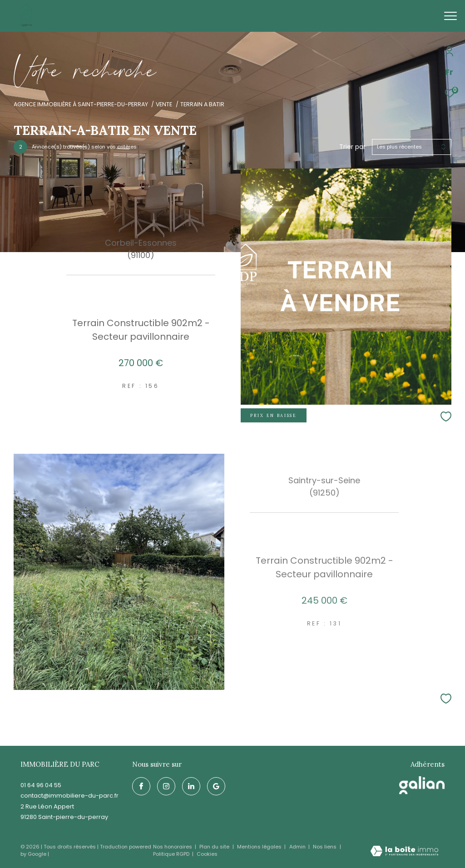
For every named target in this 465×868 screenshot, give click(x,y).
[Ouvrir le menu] (450, 16)
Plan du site (215, 847)
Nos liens (325, 847)
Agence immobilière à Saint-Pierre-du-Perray (81, 104)
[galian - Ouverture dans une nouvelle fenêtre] (422, 785)
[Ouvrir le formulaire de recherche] (403, 16)
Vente (164, 104)
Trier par (352, 147)
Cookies (207, 854)
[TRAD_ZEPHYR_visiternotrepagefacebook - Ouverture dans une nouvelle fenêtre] (141, 786)
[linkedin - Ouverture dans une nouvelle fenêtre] (191, 786)
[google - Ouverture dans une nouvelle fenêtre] (216, 786)
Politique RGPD (171, 854)
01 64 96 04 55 (41, 785)
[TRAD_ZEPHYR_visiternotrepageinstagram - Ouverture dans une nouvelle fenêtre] (166, 786)
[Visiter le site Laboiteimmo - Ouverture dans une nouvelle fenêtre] (404, 852)
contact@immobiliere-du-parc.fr (69, 796)
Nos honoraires (173, 847)
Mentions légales (260, 847)
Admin (298, 847)
